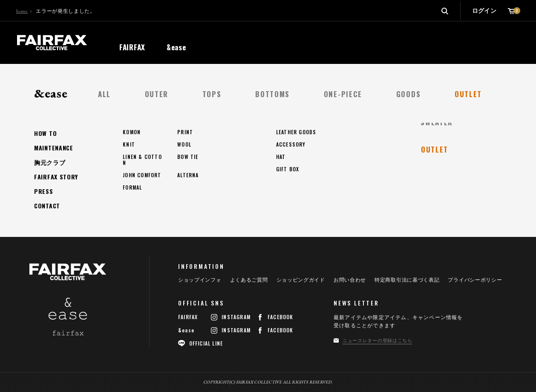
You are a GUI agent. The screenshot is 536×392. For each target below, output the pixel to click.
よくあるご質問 (249, 280)
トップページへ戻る (79, 177)
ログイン (484, 11)
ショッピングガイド (301, 280)
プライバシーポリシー (475, 280)
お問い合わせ (350, 280)
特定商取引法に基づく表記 (407, 280)
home (22, 11)
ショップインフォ (200, 280)
